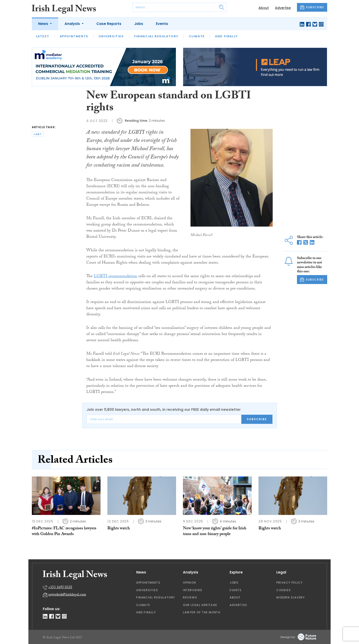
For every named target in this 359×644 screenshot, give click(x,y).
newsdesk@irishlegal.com (67, 595)
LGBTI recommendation (116, 277)
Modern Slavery (291, 597)
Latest (43, 36)
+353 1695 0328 (60, 588)
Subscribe (257, 419)
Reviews (190, 597)
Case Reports (109, 24)
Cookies (284, 590)
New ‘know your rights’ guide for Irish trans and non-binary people (215, 532)
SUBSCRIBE (312, 7)
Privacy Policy (290, 583)
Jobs (139, 24)
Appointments (74, 36)
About (264, 8)
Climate (197, 36)
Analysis (73, 24)
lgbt (38, 134)
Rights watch (119, 529)
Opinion (189, 583)
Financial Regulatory (156, 36)
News (44, 24)
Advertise (283, 8)
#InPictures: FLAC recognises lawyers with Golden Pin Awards (64, 532)
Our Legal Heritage (200, 605)
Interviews (193, 590)
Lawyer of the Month (202, 612)
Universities (111, 36)
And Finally (226, 36)
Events (162, 24)
